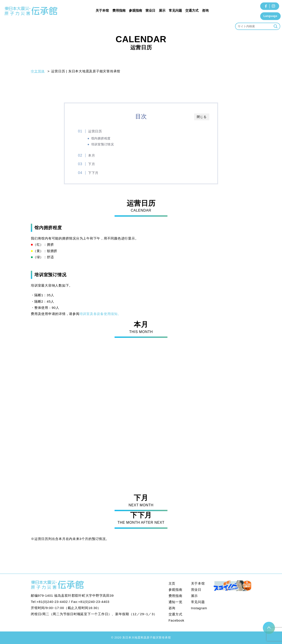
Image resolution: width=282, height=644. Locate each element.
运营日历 (95, 131)
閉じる (202, 117)
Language (270, 16)
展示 (162, 10)
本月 (92, 155)
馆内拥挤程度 (101, 138)
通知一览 (175, 602)
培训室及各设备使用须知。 (100, 314)
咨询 (205, 10)
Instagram (199, 608)
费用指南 (119, 10)
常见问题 (175, 10)
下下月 (93, 173)
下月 (92, 164)
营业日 (150, 10)
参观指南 (135, 10)
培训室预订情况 (103, 144)
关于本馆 (102, 10)
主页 (172, 583)
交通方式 (192, 10)
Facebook (176, 620)
